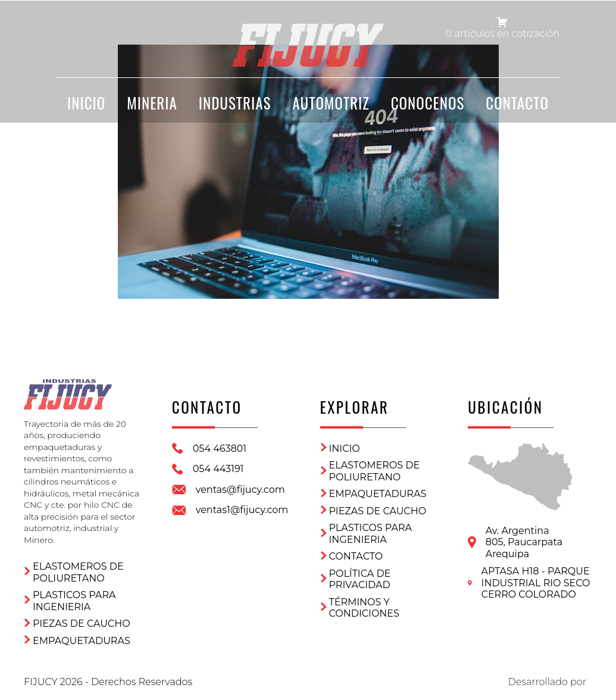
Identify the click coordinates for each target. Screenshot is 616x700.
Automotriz (331, 103)
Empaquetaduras (82, 641)
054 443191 (218, 469)
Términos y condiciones (364, 608)
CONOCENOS (428, 103)
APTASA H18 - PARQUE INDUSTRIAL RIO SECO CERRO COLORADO (536, 583)
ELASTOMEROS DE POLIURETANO (78, 572)
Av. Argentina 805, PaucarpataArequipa (524, 542)
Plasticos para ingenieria (74, 601)
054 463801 (220, 449)
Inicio (345, 449)
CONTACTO (517, 103)
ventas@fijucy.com (240, 490)
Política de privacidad (360, 579)
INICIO (86, 103)
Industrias (235, 103)
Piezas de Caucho (82, 624)
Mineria (152, 103)
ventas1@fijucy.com (242, 510)
